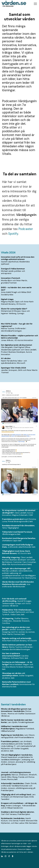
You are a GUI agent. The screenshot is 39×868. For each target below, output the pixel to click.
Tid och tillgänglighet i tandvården (17, 755)
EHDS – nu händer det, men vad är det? (16, 289)
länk (31, 521)
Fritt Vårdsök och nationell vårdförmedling (14, 600)
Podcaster (26, 229)
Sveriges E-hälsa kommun (13, 269)
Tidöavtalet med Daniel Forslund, (17, 532)
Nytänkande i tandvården (13, 818)
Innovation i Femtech (11, 278)
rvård (21, 519)
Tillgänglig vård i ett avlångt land (16, 795)
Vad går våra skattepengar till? (16, 568)
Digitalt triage (7, 299)
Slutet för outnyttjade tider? (14, 309)
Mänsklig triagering (11, 557)
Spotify (13, 234)
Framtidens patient (10, 741)
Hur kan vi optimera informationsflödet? (11, 655)
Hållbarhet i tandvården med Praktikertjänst (14, 728)
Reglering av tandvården (12, 735)
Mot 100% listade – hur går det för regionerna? (17, 325)
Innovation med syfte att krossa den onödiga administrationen (18, 258)
